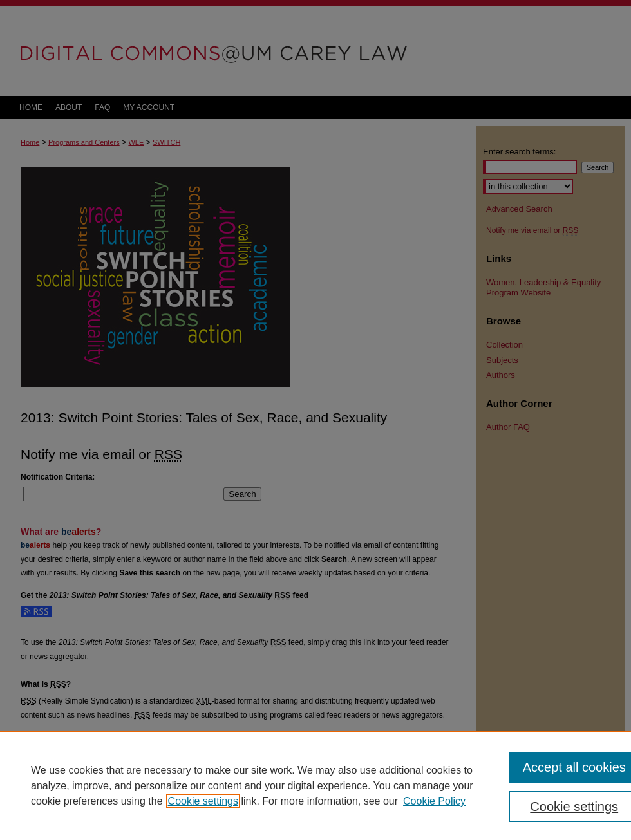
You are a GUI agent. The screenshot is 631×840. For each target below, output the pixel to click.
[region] (315, 785)
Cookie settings (203, 801)
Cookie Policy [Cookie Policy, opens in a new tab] (434, 801)
